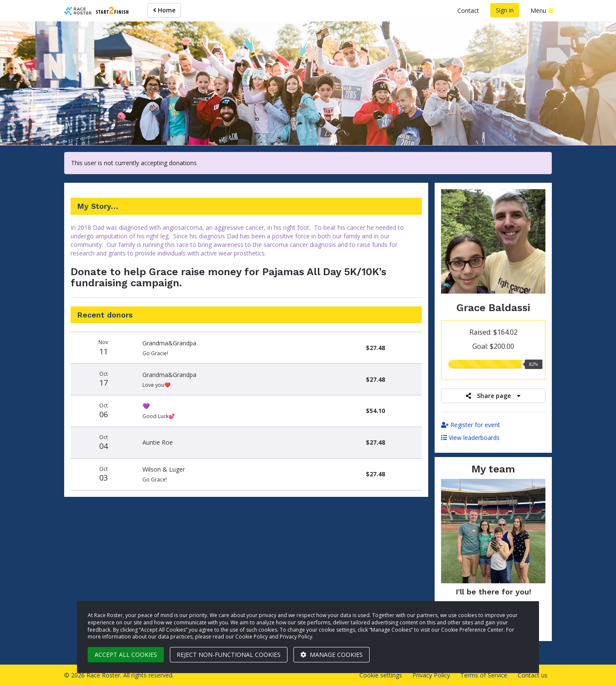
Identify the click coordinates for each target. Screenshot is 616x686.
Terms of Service (484, 675)
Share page (493, 396)
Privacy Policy (431, 675)
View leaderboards (470, 438)
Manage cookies (332, 655)
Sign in (505, 10)
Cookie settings (381, 675)
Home (164, 10)
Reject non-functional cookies (229, 655)
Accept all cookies (126, 655)
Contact (468, 10)
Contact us (533, 675)
